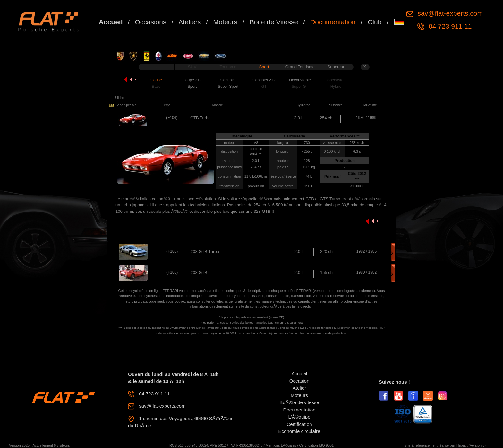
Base (156, 87)
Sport (264, 67)
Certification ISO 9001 (316, 445)
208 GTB (199, 273)
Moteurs (225, 22)
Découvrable (300, 80)
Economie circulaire (299, 431)
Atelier (299, 388)
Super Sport (228, 87)
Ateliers (190, 22)
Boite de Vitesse (274, 22)
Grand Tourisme (300, 67)
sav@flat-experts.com (449, 13)
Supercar (336, 67)
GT (264, 87)
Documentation (333, 22)
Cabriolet (228, 80)
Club (375, 22)
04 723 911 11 (449, 26)
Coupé (156, 80)
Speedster (336, 80)
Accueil (111, 22)
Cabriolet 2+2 (264, 80)
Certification (299, 424)
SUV (192, 67)
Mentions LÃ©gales (281, 445)
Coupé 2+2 (192, 80)
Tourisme (228, 67)
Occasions (150, 22)
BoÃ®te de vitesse (299, 402)
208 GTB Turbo (205, 251)
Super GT (300, 87)
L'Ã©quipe (299, 417)
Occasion (299, 381)
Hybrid (336, 87)
